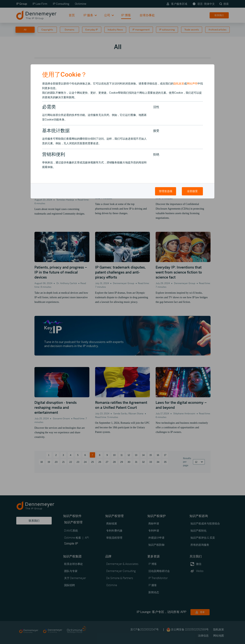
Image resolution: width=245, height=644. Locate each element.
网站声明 (192, 84)
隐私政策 (179, 84)
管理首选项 (166, 191)
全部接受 (192, 191)
